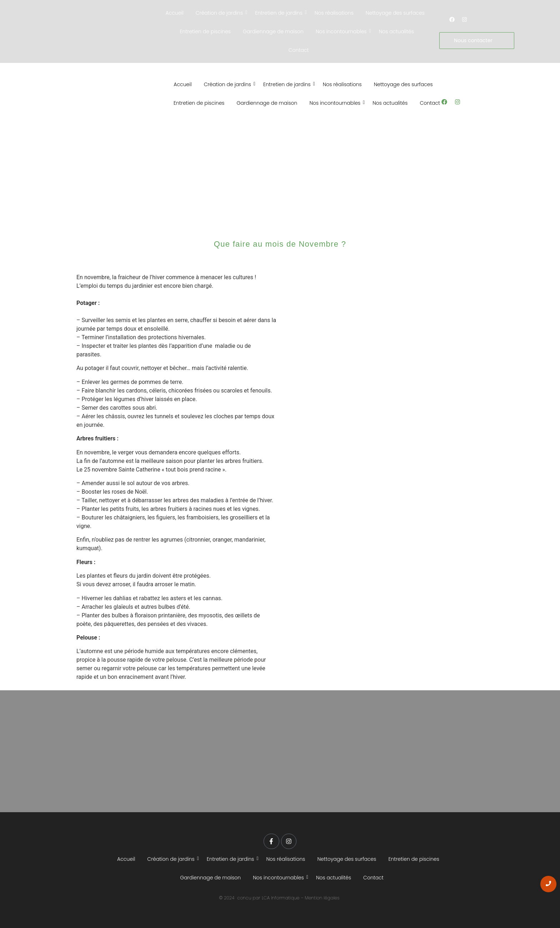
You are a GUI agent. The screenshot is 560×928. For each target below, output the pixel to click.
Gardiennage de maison (273, 31)
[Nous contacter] (477, 41)
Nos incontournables (342, 31)
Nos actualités (396, 31)
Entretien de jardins (280, 13)
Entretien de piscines (205, 31)
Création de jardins (221, 13)
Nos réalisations (334, 13)
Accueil (175, 13)
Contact (299, 50)
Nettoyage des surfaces (395, 13)
